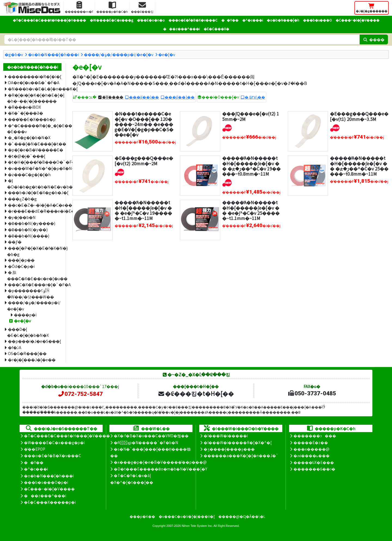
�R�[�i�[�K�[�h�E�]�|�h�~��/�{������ (34, 98)
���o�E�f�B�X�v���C (193, 20)
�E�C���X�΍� (216, 29)
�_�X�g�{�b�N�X (29, 137)
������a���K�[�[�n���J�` (241, 456)
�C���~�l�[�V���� (358, 20)
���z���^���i (181, 29)
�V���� (113, 97)
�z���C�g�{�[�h (29, 174)
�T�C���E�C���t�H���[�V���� (49, 20)
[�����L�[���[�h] (182, 39)
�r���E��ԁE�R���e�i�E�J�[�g (35, 211)
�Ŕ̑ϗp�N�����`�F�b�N (146, 442)
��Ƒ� (15, 242)
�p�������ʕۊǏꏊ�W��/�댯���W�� (30, 294)
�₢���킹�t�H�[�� (196, 393)
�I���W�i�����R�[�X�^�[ (238, 442)
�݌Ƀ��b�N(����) (29, 236)
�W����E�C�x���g (111, 20)
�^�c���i (253, 20)
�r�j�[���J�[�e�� (32, 360)
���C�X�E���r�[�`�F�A (35, 284)
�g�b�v (14, 54)
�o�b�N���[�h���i (53, 54)
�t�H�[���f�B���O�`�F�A (35, 162)
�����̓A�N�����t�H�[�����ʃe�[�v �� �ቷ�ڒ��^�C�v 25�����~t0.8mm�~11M (359, 166)
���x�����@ (311, 449)
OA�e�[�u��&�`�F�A (34, 82)
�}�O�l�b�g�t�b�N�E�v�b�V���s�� (34, 184)
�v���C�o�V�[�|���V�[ (187, 516)
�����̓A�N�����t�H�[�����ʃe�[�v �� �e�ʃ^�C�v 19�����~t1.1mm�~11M (143, 210)
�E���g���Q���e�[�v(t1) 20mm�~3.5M (359, 116)
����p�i (25, 315)
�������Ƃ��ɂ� (314, 469)
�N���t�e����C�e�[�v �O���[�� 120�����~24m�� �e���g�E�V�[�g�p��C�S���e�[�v (144, 124)
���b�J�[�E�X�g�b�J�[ (35, 192)
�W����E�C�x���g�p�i (54, 442)
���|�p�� (21, 260)
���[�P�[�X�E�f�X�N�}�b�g (34, 251)
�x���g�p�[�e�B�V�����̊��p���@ (160, 462)
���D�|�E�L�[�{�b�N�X (28, 332)
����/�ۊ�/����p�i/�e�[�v (119, 54)
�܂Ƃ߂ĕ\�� (255, 97)
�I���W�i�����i (226, 436)
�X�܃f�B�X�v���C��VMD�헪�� (151, 436)
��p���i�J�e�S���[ (34, 341)
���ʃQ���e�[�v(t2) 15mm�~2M (251, 116)
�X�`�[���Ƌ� (25, 113)
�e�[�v (167, 54)
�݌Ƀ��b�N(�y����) (32, 223)
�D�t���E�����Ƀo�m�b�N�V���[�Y (160, 469)
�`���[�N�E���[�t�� (35, 144)
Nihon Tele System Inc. (197, 526)
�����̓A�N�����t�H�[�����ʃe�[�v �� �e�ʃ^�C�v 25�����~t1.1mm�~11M (251, 210)
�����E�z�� (311, 442)
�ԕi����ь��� (312, 456)
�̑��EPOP (35, 449)
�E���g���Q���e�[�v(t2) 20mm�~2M (144, 161)
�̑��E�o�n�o (151, 20)
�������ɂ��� (315, 436)
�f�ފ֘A (15, 347)
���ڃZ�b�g (22, 199)
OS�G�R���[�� (27, 353)
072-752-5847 (80, 394)
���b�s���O (317, 20)
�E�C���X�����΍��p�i (50, 502)
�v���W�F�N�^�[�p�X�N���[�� (35, 168)
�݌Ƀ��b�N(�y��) (28, 229)
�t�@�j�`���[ (27, 156)
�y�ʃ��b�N (22, 217)
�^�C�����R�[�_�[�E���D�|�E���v (34, 129)
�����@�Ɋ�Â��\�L (242, 516)
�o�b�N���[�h (283, 20)
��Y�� (230, 20)
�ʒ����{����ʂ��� (229, 449)
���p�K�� (142, 516)
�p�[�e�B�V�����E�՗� (35, 150)
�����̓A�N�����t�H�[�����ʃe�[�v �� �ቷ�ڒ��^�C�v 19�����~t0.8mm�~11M (251, 166)
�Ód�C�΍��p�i (21, 266)
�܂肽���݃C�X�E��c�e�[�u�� (34, 275)
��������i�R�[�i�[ (35, 76)
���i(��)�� (144, 97)
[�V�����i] (227, 127)
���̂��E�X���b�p (32, 119)
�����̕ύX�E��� (314, 462)
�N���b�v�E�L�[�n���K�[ (35, 89)
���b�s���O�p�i (46, 482)
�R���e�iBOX (24, 107)
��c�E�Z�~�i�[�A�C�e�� (35, 205)
